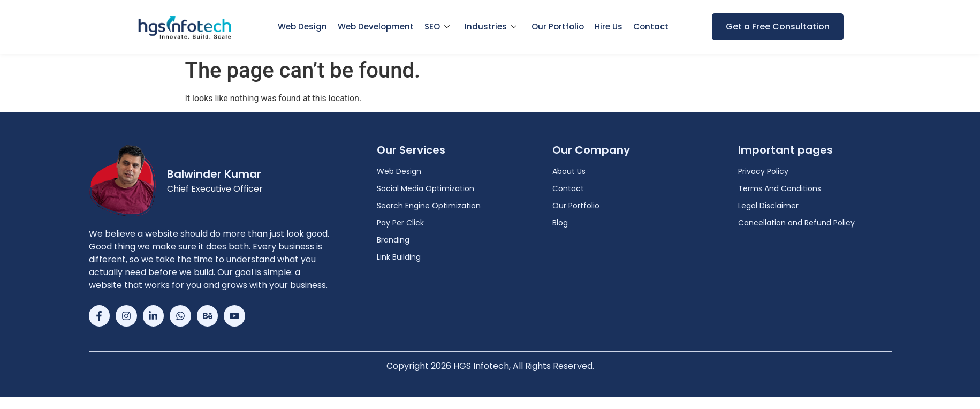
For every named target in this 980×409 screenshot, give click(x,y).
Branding (393, 240)
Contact (651, 26)
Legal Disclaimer (768, 206)
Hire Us (609, 26)
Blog (560, 223)
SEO (437, 26)
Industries (491, 26)
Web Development (376, 26)
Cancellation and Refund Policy (796, 223)
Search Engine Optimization (429, 206)
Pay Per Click (400, 223)
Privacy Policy (763, 171)
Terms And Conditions (780, 188)
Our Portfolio (558, 26)
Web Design (302, 26)
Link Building (399, 257)
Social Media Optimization (426, 188)
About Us (569, 171)
